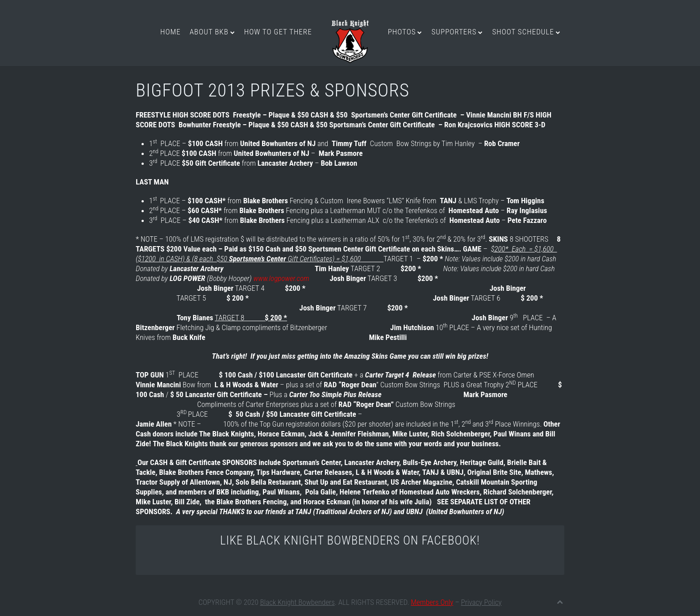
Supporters (454, 32)
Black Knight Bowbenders (298, 602)
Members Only (432, 602)
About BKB (209, 32)
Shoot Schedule (523, 32)
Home (171, 32)
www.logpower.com (281, 278)
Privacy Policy (481, 602)
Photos (402, 32)
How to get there (278, 32)
